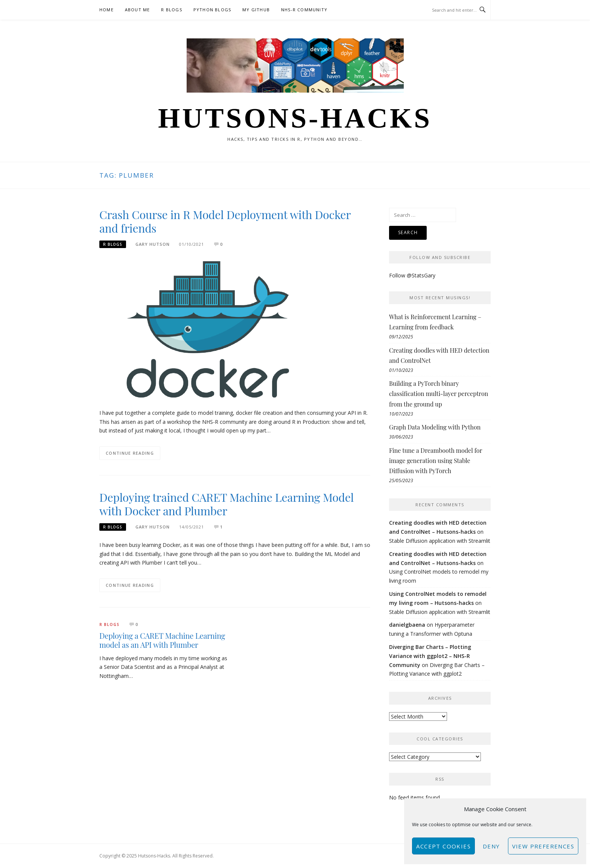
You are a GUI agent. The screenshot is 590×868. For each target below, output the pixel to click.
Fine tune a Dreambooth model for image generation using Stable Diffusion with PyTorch (436, 461)
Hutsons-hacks (295, 118)
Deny (491, 846)
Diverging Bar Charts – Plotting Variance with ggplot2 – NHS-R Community (430, 656)
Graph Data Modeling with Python (435, 427)
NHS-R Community (304, 10)
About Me (138, 10)
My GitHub (256, 10)
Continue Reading (130, 453)
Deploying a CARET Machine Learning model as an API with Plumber (162, 640)
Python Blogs (212, 10)
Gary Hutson (153, 244)
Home (106, 10)
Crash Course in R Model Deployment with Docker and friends (225, 221)
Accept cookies (443, 846)
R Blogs (171, 10)
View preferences (543, 846)
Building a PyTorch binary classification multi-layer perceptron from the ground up (439, 394)
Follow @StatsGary (412, 275)
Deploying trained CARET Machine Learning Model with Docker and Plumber (227, 504)
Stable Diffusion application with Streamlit (440, 541)
